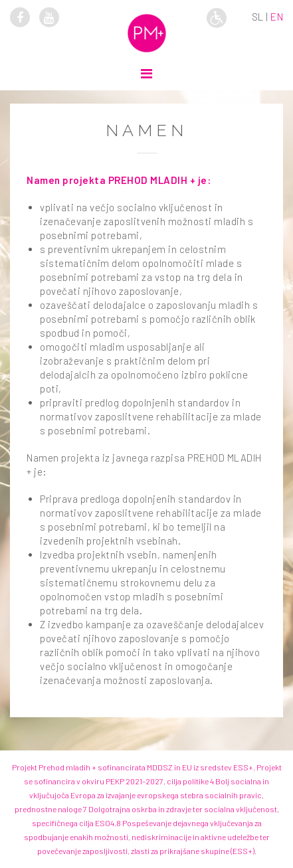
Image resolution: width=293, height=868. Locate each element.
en (277, 17)
